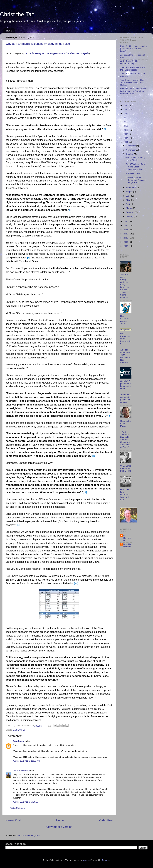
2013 (126, 234)
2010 (126, 246)
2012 (126, 238)
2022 (126, 122)
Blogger (106, 860)
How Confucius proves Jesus (125, 320)
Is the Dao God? (133, 173)
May (128, 200)
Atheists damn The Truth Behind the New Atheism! (125, 356)
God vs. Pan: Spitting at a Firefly (135, 159)
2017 (126, 142)
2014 (126, 230)
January (130, 216)
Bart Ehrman (19, 730)
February (131, 212)
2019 (126, 134)
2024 (126, 113)
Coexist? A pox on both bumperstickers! (126, 385)
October (130, 154)
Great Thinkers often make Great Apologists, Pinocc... (136, 167)
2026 (126, 105)
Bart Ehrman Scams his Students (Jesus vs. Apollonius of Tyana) (125, 440)
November (131, 150)
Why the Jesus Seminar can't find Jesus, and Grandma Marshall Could (134, 91)
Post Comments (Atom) (29, 836)
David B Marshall (21, 770)
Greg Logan (19, 741)
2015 (126, 225)
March (129, 208)
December (131, 146)
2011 (126, 242)
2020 (126, 130)
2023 (126, 118)
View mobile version (59, 827)
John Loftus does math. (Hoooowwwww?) (126, 398)
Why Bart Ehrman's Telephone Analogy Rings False (38, 44)
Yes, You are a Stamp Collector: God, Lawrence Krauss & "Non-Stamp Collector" (125, 286)
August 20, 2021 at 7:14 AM (26, 802)
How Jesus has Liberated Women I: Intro (125, 495)
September (131, 188)
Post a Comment (17, 808)
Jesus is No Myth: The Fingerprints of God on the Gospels (57, 53)
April (128, 204)
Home (9, 31)
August (130, 192)
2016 (126, 221)
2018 (126, 138)
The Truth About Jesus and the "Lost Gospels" (133, 69)
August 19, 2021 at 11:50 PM (26, 761)
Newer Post (13, 820)
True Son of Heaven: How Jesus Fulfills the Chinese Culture (132, 82)
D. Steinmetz (127, 538)
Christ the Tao (17, 14)
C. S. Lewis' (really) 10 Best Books (126, 468)
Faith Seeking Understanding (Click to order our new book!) (134, 49)
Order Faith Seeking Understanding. (130, 62)
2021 (126, 126)
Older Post (106, 820)
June (129, 196)
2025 (126, 109)
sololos (86, 860)
